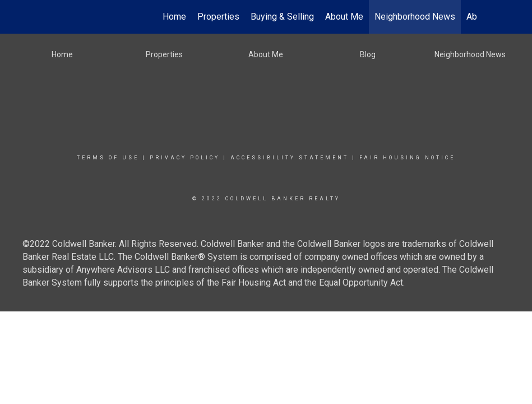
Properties (218, 17)
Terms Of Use (108, 158)
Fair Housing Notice (407, 158)
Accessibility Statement (290, 158)
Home (174, 17)
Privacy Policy (185, 158)
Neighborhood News (415, 17)
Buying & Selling (282, 17)
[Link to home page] (62, 17)
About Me (344, 17)
